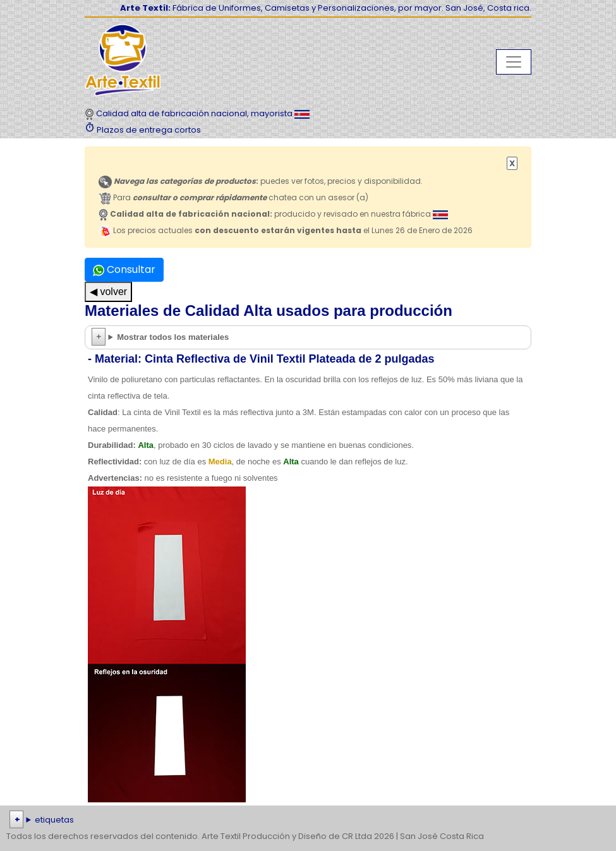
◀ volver (108, 292)
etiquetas (54, 820)
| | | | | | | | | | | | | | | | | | (308, 820)
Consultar (124, 269)
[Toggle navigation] (514, 62)
